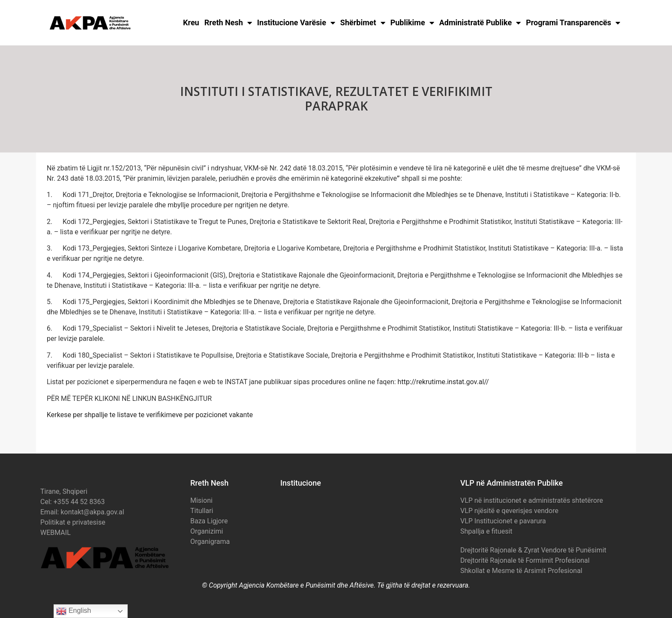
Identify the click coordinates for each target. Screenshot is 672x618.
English (73, 611)
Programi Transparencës (573, 23)
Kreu (191, 22)
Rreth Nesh (228, 23)
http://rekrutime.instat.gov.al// (443, 382)
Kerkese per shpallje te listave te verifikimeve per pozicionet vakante (150, 415)
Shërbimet (363, 23)
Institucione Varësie (296, 23)
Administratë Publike (480, 23)
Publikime (412, 23)
